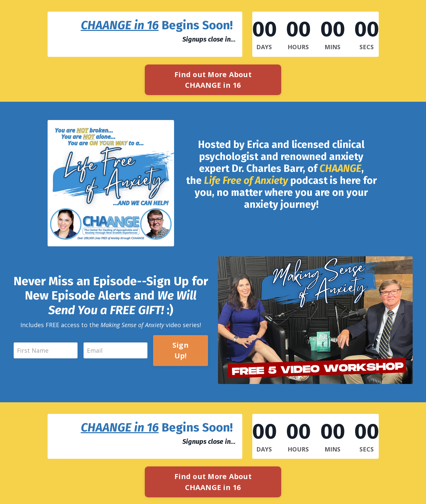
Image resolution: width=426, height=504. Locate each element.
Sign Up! (181, 350)
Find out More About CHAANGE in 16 (213, 80)
